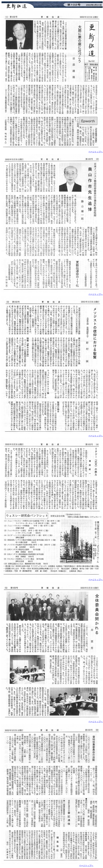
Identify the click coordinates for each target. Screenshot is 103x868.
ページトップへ (96, 152)
